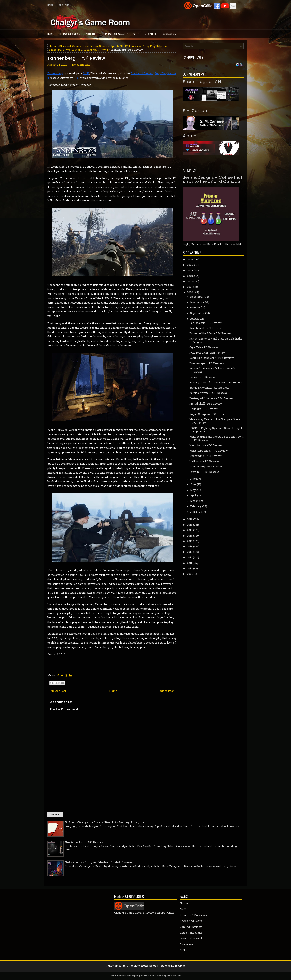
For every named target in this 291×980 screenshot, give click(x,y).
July (193, 479)
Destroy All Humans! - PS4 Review (211, 398)
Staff (183, 909)
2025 (190, 265)
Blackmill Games (70, 46)
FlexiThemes (127, 975)
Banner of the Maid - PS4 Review (210, 333)
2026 (190, 259)
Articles (93, 32)
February (196, 506)
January (195, 512)
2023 (190, 276)
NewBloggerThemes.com (168, 975)
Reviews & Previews (70, 34)
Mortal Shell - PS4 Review (206, 404)
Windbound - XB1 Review (206, 328)
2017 (190, 530)
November (197, 302)
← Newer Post (57, 691)
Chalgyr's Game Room (143, 966)
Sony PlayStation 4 (155, 46)
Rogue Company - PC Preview (209, 414)
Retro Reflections (191, 933)
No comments (81, 65)
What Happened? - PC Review (209, 451)
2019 (190, 519)
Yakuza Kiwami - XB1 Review (208, 393)
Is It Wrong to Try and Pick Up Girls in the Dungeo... (216, 340)
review (137, 46)
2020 (190, 292)
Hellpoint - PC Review (203, 409)
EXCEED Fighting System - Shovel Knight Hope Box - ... (216, 430)
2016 (190, 536)
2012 (190, 557)
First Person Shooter (96, 46)
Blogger (180, 966)
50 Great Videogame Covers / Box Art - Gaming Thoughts (104, 822)
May (193, 490)
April (193, 495)
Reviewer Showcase (117, 32)
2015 (190, 541)
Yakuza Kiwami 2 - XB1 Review (209, 388)
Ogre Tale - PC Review (204, 347)
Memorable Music (192, 938)
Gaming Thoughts (191, 927)
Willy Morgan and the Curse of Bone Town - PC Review (216, 438)
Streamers (151, 34)
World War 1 (74, 50)
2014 (190, 546)
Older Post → (169, 691)
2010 (190, 568)
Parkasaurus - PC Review (206, 323)
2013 (190, 552)
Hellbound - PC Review (204, 461)
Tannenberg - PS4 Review (76, 58)
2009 (190, 574)
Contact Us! (170, 34)
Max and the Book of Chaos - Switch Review (212, 370)
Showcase (186, 944)
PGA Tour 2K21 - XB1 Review (207, 353)
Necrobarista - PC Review (206, 445)
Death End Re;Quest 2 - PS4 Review (212, 358)
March (194, 501)
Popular (55, 815)
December (197, 297)
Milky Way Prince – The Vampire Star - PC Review (215, 421)
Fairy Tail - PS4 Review (204, 472)
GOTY (136, 34)
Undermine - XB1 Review (206, 456)
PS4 (128, 46)
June (193, 484)
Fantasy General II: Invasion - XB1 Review (216, 382)
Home (50, 5)
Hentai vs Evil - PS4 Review (84, 842)
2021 (190, 287)
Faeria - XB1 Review (202, 377)
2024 (190, 270)
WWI (105, 50)
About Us (66, 5)
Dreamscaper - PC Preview (207, 363)
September (197, 313)
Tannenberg (56, 50)
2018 (190, 525)
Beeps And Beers (191, 921)
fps (113, 46)
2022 (190, 281)
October (195, 307)
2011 (189, 563)
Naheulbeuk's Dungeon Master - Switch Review (99, 862)
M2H (120, 46)
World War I (92, 50)
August (195, 319)
